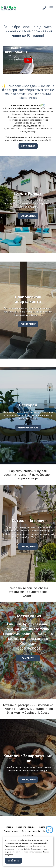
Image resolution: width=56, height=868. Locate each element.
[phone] (44, 8)
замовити (28, 658)
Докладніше (28, 216)
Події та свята (45, 827)
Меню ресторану (28, 428)
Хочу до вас (28, 146)
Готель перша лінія (31, 831)
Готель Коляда (11, 831)
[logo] (15, 8)
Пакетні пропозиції (25, 827)
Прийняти (13, 861)
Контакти (28, 835)
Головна (9, 827)
